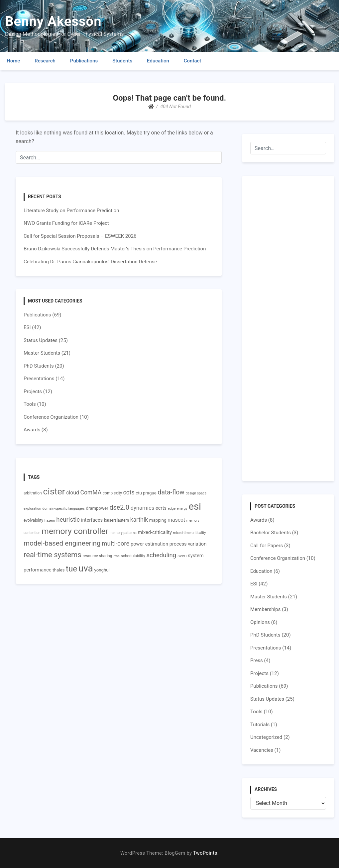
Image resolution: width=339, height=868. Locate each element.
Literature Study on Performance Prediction (71, 211)
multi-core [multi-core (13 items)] (115, 544)
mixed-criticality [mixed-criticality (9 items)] (155, 532)
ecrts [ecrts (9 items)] (161, 508)
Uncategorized (266, 737)
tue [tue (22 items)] (71, 569)
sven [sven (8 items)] (182, 556)
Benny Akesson (53, 21)
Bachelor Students (271, 533)
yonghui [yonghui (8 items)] (102, 570)
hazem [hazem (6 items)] (50, 521)
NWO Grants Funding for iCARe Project (66, 223)
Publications (84, 61)
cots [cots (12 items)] (129, 492)
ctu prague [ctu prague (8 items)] (146, 493)
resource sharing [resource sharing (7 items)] (97, 556)
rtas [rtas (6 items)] (116, 556)
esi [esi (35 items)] (195, 506)
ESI (27, 327)
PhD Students (39, 366)
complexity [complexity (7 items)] (112, 493)
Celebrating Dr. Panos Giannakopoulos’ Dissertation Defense (90, 262)
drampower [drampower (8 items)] (97, 508)
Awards (32, 430)
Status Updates (41, 340)
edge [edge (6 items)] (172, 509)
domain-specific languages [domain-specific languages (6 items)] (64, 509)
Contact (193, 61)
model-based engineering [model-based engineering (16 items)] (62, 543)
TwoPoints (205, 853)
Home (13, 61)
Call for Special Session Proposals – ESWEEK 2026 (80, 236)
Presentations (39, 379)
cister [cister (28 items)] (54, 491)
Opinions (260, 622)
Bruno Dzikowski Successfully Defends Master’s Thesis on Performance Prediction (115, 249)
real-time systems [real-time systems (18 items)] (53, 555)
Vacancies (262, 750)
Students (122, 61)
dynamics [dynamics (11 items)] (143, 508)
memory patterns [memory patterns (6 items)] (123, 533)
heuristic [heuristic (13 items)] (68, 520)
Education (158, 61)
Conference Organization (51, 417)
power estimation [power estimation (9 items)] (149, 544)
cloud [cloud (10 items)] (72, 493)
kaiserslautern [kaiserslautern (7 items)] (116, 520)
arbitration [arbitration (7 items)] (33, 493)
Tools (30, 404)
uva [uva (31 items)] (86, 568)
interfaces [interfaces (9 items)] (92, 520)
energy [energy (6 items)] (182, 509)
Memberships (265, 609)
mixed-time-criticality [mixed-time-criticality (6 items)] (190, 533)
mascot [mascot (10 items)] (176, 520)
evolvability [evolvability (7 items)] (33, 520)
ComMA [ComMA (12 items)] (91, 492)
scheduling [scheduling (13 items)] (161, 555)
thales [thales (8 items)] (58, 570)
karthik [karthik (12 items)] (139, 520)
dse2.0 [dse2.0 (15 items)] (119, 508)
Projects (33, 391)
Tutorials (260, 725)
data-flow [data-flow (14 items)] (171, 492)
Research (45, 61)
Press (257, 660)
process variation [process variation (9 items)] (188, 544)
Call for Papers (267, 546)
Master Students (42, 353)
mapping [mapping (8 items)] (158, 520)
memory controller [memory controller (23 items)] (75, 531)
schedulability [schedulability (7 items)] (133, 556)
